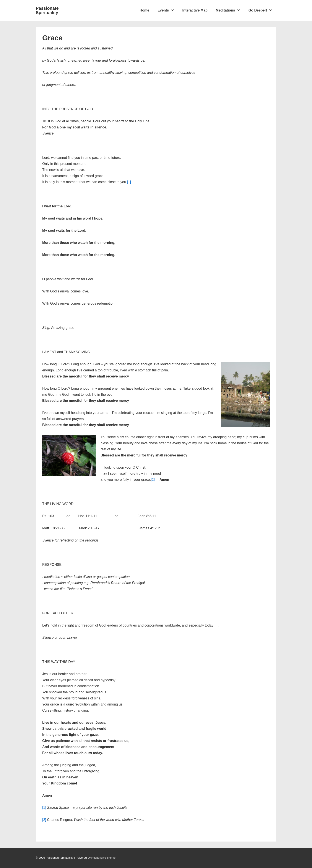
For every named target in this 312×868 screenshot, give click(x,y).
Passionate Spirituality (47, 10)
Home (144, 10)
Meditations (229, 9)
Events (167, 9)
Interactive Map (195, 10)
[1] (129, 182)
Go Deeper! (262, 9)
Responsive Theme (104, 858)
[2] (153, 480)
